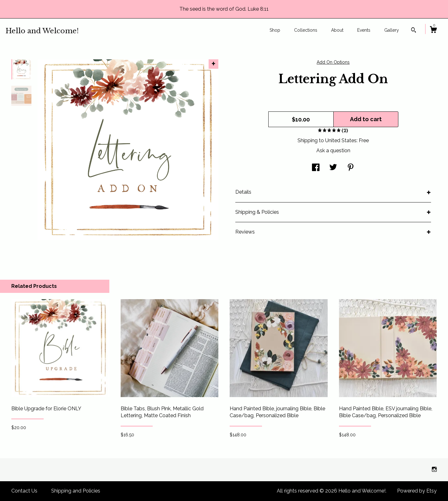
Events (364, 30)
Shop (275, 30)
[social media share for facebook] (316, 168)
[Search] (414, 31)
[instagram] (434, 469)
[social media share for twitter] (333, 168)
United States (341, 140)
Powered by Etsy (417, 491)
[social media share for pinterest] (351, 168)
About (337, 30)
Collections (306, 30)
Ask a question (333, 151)
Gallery (392, 30)
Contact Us (24, 491)
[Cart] (433, 30)
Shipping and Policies (76, 491)
